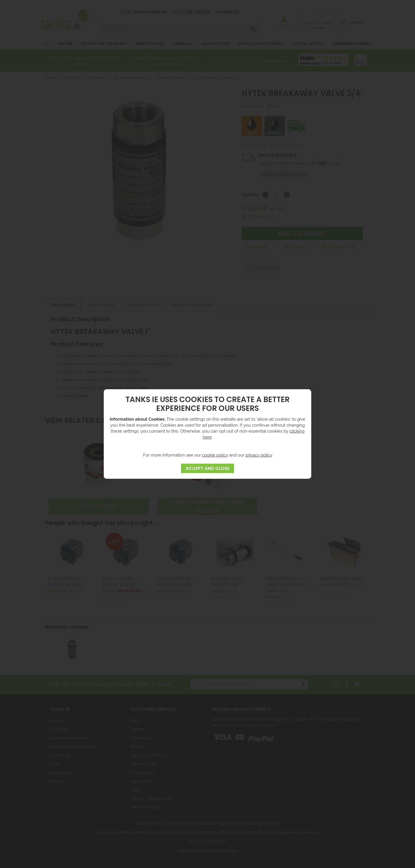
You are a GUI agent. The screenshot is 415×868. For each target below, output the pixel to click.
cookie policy (215, 455)
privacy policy (259, 455)
